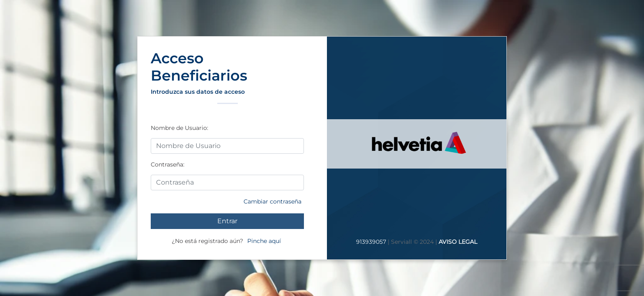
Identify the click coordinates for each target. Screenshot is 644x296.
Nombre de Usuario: (179, 128)
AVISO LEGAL (458, 242)
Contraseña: (168, 164)
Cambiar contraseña (273, 201)
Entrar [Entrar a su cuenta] (227, 221)
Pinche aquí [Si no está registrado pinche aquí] (264, 241)
